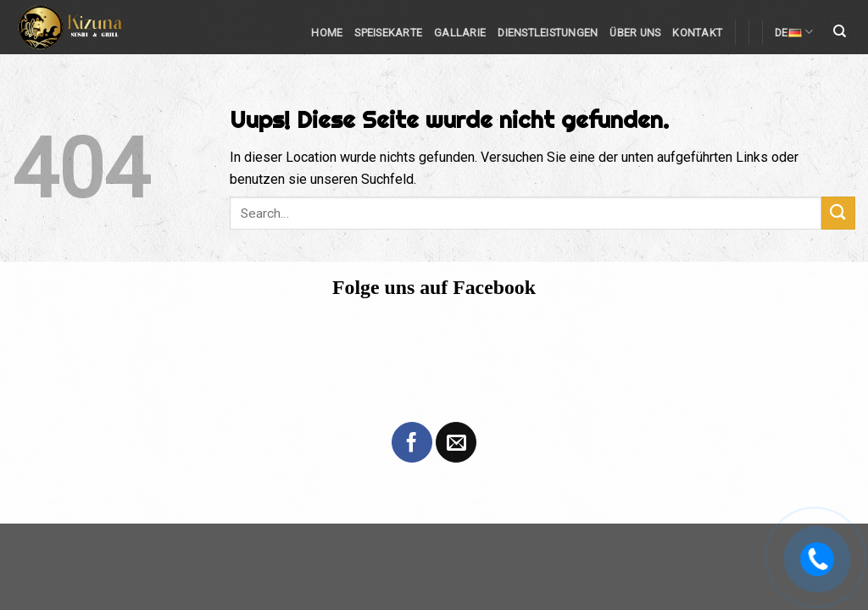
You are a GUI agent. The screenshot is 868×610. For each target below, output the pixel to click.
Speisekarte (388, 33)
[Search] (840, 33)
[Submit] (838, 213)
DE (794, 32)
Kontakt (697, 33)
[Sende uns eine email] (456, 442)
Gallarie (460, 33)
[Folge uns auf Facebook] (412, 442)
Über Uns (635, 33)
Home (327, 33)
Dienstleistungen (548, 33)
